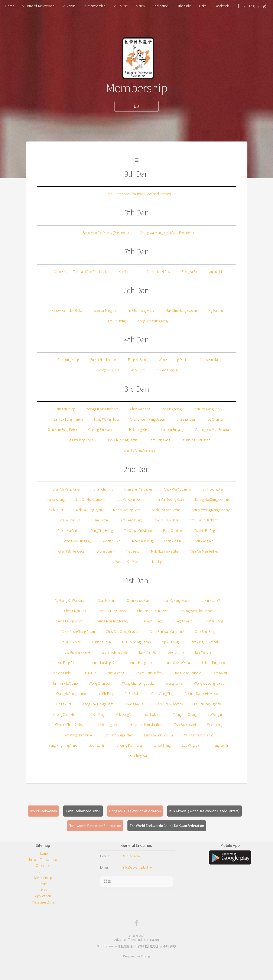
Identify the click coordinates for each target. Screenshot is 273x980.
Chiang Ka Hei (135, 704)
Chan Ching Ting (162, 694)
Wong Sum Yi (106, 551)
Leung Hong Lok (140, 663)
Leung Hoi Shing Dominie (213, 499)
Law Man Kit (147, 652)
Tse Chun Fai (215, 419)
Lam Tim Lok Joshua (158, 735)
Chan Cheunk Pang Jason (147, 419)
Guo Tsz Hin (97, 745)
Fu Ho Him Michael (103, 360)
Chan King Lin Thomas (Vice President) (80, 272)
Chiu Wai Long (213, 621)
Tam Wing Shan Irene (78, 735)
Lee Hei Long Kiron (136, 430)
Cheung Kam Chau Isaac (196, 611)
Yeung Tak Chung (185, 714)
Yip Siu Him (138, 370)
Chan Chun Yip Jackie (138, 489)
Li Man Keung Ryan (170, 499)
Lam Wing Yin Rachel (204, 642)
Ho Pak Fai (63, 704)
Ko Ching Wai (138, 756)
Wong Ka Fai (174, 683)
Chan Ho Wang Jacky (207, 409)
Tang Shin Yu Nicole (188, 673)
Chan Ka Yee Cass (139, 600)
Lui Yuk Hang (162, 745)
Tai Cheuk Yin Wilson (138, 531)
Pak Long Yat (125, 714)
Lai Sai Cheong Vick (207, 704)
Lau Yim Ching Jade (114, 652)
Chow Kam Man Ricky (67, 310)
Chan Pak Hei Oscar (72, 551)
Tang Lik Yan (221, 745)
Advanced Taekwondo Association (136, 940)
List (137, 106)
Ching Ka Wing (183, 621)
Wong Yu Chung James (72, 694)
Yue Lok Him (153, 714)
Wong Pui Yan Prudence (103, 409)
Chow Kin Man (210, 360)
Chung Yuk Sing (65, 409)
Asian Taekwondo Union (83, 811)
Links (203, 6)
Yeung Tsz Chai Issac (196, 440)
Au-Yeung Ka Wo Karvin (70, 600)
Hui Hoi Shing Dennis (136, 642)
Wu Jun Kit (216, 272)
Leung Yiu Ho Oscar (177, 663)
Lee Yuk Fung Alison (66, 663)
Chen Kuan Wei (212, 600)
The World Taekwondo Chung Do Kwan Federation (167, 826)
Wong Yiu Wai (112, 541)
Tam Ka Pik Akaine (65, 683)
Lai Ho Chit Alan (213, 489)
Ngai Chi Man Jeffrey (204, 551)
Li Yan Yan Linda (60, 673)
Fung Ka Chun (101, 642)
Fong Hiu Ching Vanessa (138, 450)
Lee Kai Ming (95, 714)
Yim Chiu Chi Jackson (204, 520)
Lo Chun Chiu (56, 510)
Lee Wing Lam (192, 745)
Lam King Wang (160, 440)
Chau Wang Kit (203, 541)
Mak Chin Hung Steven (181, 310)
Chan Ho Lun (107, 600)
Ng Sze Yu (133, 551)
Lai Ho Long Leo (106, 725)
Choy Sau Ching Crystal (122, 632)
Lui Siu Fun (89, 673)
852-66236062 (132, 856)
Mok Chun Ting (142, 541)
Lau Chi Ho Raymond (91, 499)
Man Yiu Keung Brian (127, 510)
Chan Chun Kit (103, 489)
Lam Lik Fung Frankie (68, 419)
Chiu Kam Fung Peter (62, 430)
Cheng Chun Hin (64, 714)
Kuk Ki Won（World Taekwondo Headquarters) (204, 811)
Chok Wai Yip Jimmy (178, 489)
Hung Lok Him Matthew (146, 725)
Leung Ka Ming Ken (104, 663)
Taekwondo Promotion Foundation (95, 826)
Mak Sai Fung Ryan (89, 510)
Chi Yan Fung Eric (168, 370)
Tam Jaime (100, 520)
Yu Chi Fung (106, 694)
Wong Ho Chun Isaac (199, 735)
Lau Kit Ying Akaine (77, 652)
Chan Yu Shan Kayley (69, 725)
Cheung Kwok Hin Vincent (203, 694)
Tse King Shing (171, 409)
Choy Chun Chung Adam (78, 632)
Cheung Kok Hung (129, 745)
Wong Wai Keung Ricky (153, 321)
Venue (71, 6)
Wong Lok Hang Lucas (98, 704)
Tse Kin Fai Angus (206, 531)
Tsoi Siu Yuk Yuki (185, 725)
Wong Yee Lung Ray (78, 541)
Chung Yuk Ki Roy (158, 272)
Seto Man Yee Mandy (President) (106, 233)
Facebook (222, 6)
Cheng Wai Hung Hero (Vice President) (167, 233)
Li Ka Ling (155, 562)
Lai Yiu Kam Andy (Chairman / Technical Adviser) (138, 194)
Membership (96, 6)
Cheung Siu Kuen (100, 430)
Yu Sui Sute (133, 694)
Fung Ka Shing (138, 360)
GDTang (144, 956)
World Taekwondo (43, 811)
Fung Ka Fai (189, 272)
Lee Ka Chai (175, 652)
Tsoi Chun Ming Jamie (123, 440)
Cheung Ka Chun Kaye (152, 611)
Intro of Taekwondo (40, 6)
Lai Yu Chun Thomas (169, 704)
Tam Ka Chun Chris (166, 520)
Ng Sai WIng (116, 673)
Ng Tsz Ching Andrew (82, 440)
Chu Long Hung (68, 360)
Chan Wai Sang (140, 409)
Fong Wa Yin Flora (106, 419)
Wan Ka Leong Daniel (174, 360)
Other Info (184, 6)
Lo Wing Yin (216, 714)
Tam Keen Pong (130, 520)
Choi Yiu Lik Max (70, 642)
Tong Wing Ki (173, 541)
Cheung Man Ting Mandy (111, 621)
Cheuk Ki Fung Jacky (112, 611)
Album (140, 6)
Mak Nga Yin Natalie (165, 551)
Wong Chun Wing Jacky (138, 683)
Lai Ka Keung (56, 499)
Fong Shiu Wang (108, 370)
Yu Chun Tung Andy (142, 310)
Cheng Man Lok (75, 611)
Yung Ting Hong (102, 531)
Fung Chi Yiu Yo (173, 531)
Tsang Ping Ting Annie (62, 745)
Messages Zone (43, 902)
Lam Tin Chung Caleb (118, 735)
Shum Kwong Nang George (211, 510)
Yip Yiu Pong (170, 642)
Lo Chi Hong (117, 321)
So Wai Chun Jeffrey (149, 673)
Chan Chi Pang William (67, 489)
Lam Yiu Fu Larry (172, 430)
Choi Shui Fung (205, 632)
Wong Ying (214, 725)
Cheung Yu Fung (151, 621)
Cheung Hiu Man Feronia (212, 430)
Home (10, 6)
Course (123, 6)
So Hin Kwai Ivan (70, 520)
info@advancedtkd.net (138, 867)
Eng (252, 6)
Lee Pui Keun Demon (131, 499)
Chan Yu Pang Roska (176, 600)
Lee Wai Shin (204, 652)
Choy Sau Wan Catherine (167, 632)
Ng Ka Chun (216, 310)
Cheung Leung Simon (68, 621)
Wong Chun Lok (100, 683)
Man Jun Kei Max (126, 562)
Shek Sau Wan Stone (166, 510)
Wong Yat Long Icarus (209, 683)
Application (160, 6)
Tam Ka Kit (220, 673)
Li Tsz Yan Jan (186, 419)
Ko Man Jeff (127, 272)
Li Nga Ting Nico (214, 663)
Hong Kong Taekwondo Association (135, 811)
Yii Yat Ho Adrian (69, 531)
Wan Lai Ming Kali (105, 310)
